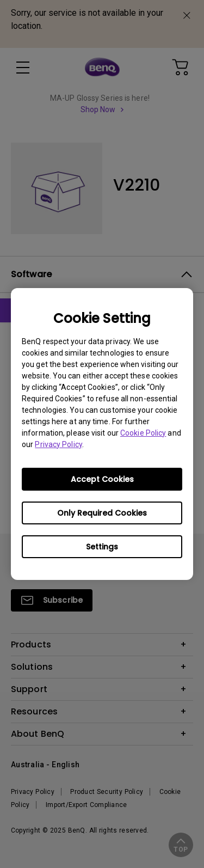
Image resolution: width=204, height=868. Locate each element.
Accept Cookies (102, 479)
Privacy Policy (58, 444)
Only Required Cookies (102, 513)
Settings (102, 547)
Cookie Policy (143, 433)
